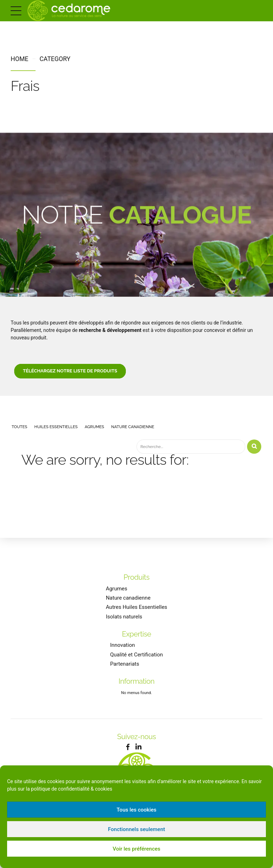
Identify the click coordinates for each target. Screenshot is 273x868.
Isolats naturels (124, 622)
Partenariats (125, 669)
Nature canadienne (128, 603)
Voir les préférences (136, 849)
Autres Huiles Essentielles (137, 612)
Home (20, 59)
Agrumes (117, 594)
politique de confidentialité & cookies (71, 789)
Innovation (123, 650)
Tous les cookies (136, 810)
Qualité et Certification (137, 660)
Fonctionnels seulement (137, 829)
